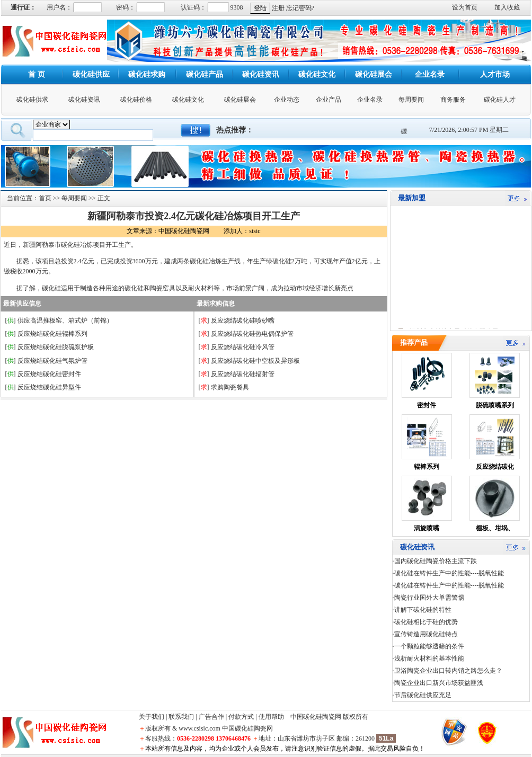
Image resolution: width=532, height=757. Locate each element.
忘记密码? (300, 8)
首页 (45, 198)
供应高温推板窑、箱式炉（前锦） (65, 320)
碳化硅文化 (188, 100)
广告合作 (211, 717)
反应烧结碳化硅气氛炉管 (52, 361)
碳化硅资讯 (84, 100)
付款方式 (241, 717)
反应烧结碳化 (495, 467)
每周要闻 (411, 100)
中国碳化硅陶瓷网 (316, 717)
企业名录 (370, 100)
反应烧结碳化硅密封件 (49, 374)
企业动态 (287, 100)
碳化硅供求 (32, 100)
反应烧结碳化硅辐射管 (243, 374)
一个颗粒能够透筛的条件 (429, 646)
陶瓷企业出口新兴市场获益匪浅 (439, 683)
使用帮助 (271, 717)
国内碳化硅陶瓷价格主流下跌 (436, 561)
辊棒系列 (427, 467)
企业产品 (329, 100)
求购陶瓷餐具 (230, 387)
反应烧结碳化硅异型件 (49, 387)
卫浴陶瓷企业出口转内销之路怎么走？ (448, 671)
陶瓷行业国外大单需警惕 (429, 598)
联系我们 (181, 717)
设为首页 (465, 7)
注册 (278, 8)
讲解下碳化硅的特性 (423, 610)
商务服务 (453, 100)
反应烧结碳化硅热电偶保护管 (252, 334)
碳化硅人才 (500, 100)
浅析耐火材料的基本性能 (429, 658)
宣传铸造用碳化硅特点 (426, 634)
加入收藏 (507, 7)
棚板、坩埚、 (495, 528)
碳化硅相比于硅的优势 (426, 622)
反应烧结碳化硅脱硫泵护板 (56, 347)
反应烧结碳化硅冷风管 (243, 347)
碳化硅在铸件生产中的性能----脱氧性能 (449, 573)
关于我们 (152, 717)
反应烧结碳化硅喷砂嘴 (243, 320)
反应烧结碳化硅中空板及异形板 (255, 361)
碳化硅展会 (240, 100)
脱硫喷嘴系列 (495, 405)
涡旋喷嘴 (427, 528)
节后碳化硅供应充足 (423, 695)
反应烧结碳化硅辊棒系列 (52, 334)
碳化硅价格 (136, 100)
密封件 (427, 405)
